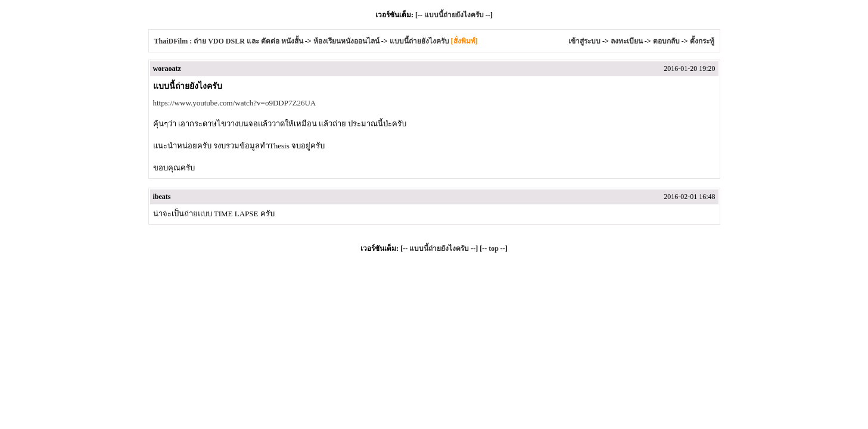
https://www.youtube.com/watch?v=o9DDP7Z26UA (235, 103)
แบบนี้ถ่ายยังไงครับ (454, 15)
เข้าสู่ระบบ (584, 41)
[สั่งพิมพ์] (464, 41)
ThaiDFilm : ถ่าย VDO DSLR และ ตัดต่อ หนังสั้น (229, 41)
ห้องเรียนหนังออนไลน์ (346, 41)
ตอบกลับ (666, 41)
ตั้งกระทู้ (702, 41)
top (494, 248)
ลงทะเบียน (627, 41)
